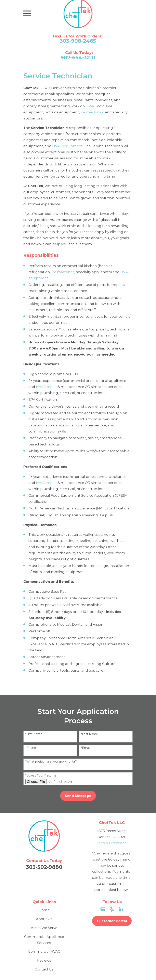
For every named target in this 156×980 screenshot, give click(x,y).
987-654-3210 (78, 58)
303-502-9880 (44, 867)
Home (44, 910)
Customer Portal (112, 921)
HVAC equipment (67, 146)
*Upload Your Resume (41, 776)
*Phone (31, 748)
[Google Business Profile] (103, 909)
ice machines (92, 112)
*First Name (34, 734)
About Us (44, 919)
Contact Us (44, 969)
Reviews (44, 960)
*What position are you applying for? (51, 762)
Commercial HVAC (44, 951)
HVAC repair (46, 387)
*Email (86, 748)
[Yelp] (112, 909)
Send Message (78, 796)
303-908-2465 (78, 41)
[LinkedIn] (121, 909)
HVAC (91, 106)
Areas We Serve (44, 928)
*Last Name (89, 734)
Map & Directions (112, 843)
